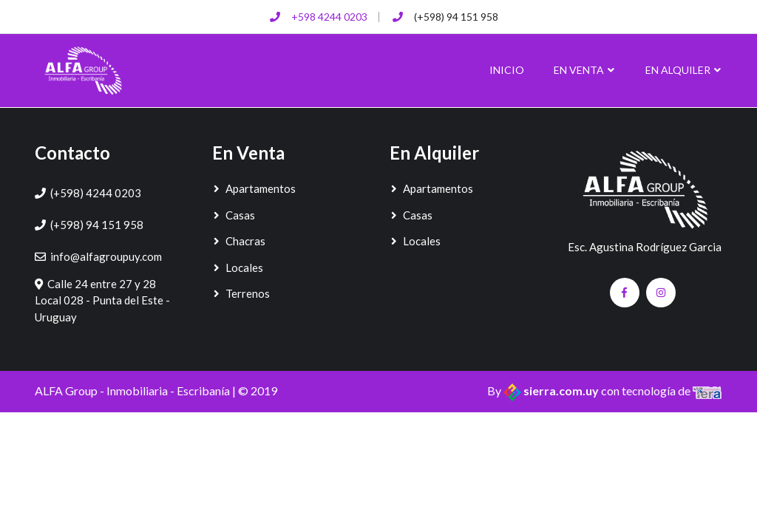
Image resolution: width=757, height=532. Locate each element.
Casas (234, 215)
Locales (238, 267)
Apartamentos (254, 188)
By (544, 391)
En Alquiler (684, 70)
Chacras (239, 241)
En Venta (585, 70)
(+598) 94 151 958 (456, 17)
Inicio (507, 70)
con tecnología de (662, 391)
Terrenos (241, 293)
